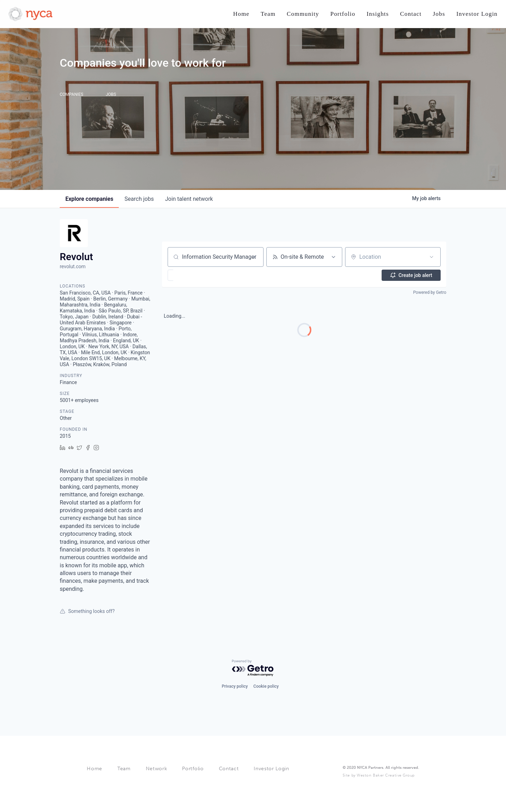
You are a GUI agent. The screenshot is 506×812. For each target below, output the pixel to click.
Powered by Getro (430, 292)
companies (89, 199)
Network (157, 769)
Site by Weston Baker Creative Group (379, 775)
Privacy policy (235, 686)
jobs (139, 199)
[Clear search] (254, 257)
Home (95, 769)
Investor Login (271, 769)
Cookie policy (266, 686)
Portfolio (193, 769)
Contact (229, 769)
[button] (191, 275)
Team (124, 769)
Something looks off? (87, 611)
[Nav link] (241, 14)
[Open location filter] (432, 257)
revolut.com (73, 266)
